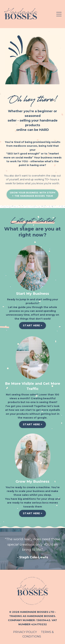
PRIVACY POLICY (25, 632)
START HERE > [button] (32, 325)
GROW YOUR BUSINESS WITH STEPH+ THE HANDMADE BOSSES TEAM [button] (32, 194)
